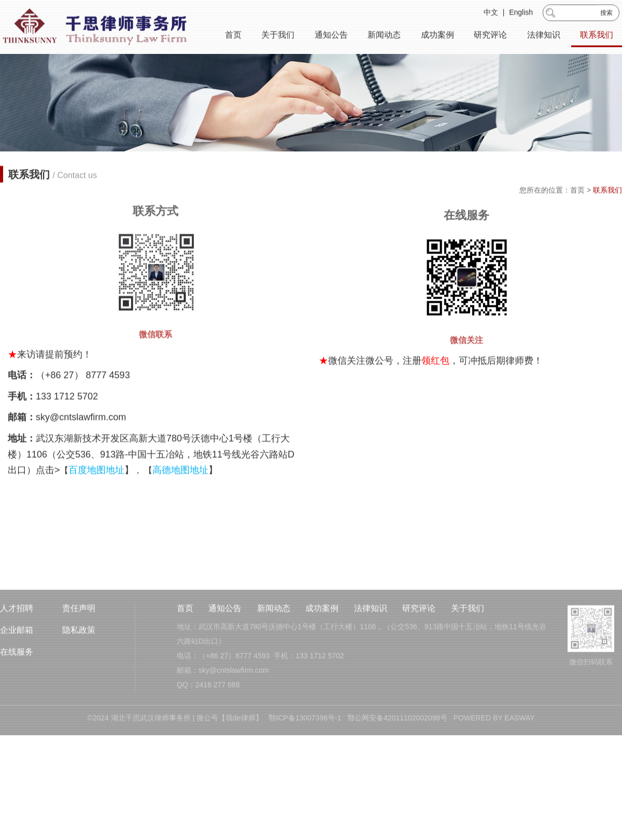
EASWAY (519, 747)
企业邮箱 (17, 659)
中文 (491, 13)
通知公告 (331, 36)
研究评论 (490, 36)
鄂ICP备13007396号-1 (305, 747)
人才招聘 (17, 637)
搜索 (606, 14)
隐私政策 (79, 659)
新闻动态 (384, 36)
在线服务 (17, 681)
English (521, 13)
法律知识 (544, 36)
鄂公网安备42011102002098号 (397, 747)
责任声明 (79, 637)
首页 (233, 36)
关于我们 (278, 36)
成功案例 (437, 36)
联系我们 (597, 36)
